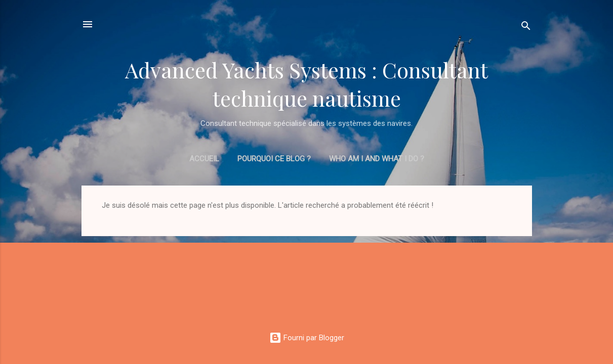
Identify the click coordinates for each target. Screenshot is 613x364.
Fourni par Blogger (307, 338)
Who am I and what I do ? (377, 159)
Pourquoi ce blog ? (274, 159)
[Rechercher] (526, 28)
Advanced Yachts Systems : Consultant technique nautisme (306, 84)
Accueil (204, 159)
